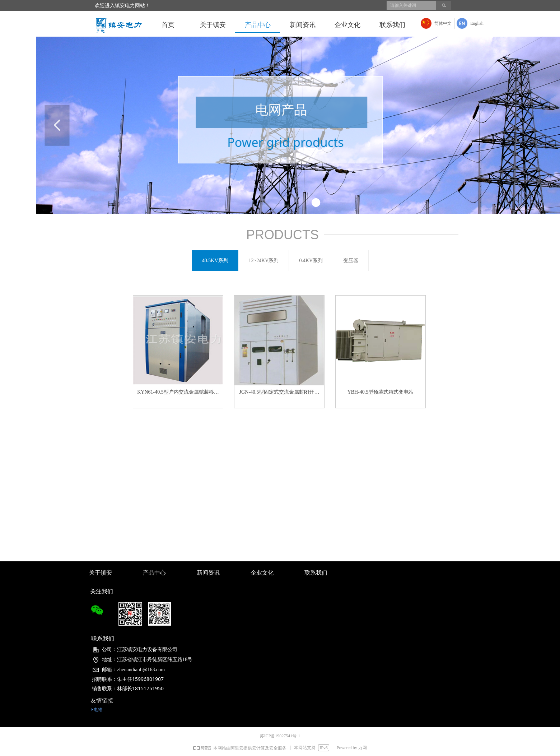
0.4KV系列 (311, 261)
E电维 (97, 709)
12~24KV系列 (264, 261)
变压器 (351, 261)
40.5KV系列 (215, 261)
